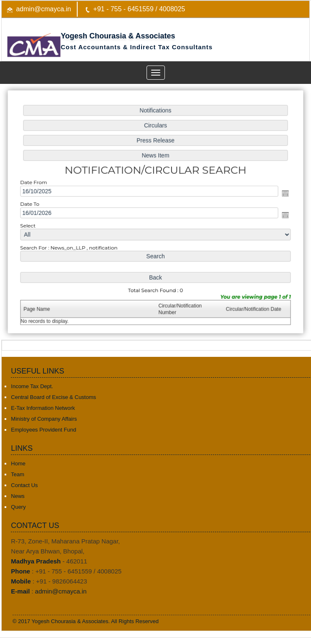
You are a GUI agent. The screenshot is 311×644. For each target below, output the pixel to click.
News (18, 496)
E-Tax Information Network (43, 408)
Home (18, 463)
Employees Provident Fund (43, 430)
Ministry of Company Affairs (44, 419)
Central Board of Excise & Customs (53, 397)
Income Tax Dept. (32, 386)
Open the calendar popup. (283, 194)
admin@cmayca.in (43, 9)
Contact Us (24, 485)
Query (18, 507)
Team (18, 474)
